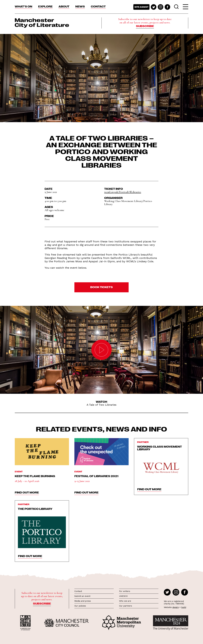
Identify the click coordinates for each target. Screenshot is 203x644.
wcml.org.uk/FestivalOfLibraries (123, 192)
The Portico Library (35, 509)
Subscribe (145, 26)
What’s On (24, 6)
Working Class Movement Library (159, 448)
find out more (27, 492)
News (80, 6)
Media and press (83, 601)
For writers (125, 591)
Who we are (125, 601)
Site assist (141, 7)
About (64, 6)
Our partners (126, 606)
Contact (98, 6)
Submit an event (82, 596)
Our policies (80, 606)
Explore (45, 6)
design (176, 607)
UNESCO (123, 596)
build (184, 607)
